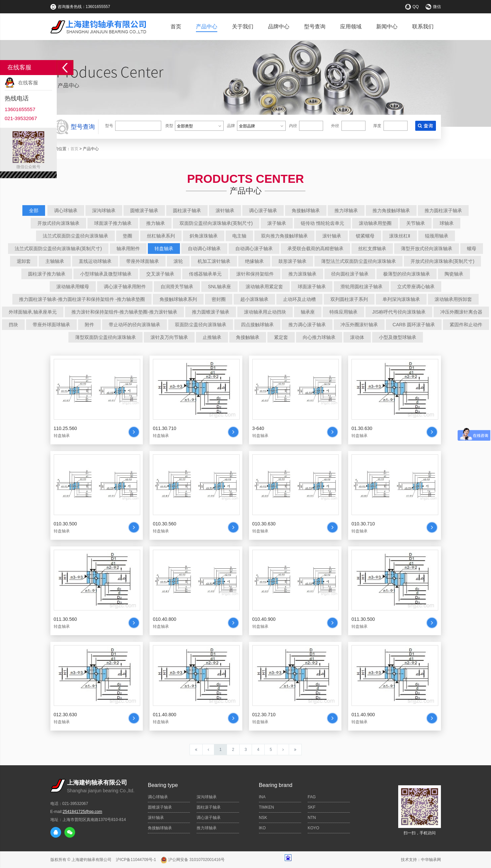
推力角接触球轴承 (391, 210)
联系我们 (423, 27)
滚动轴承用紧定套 (264, 287)
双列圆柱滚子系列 (349, 299)
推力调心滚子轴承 (307, 325)
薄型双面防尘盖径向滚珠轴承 (105, 337)
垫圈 (128, 236)
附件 (89, 325)
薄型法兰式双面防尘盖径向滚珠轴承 (358, 261)
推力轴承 (156, 223)
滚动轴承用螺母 (73, 287)
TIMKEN (267, 807)
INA (262, 797)
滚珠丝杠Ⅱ (400, 236)
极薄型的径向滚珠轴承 (407, 274)
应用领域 (351, 27)
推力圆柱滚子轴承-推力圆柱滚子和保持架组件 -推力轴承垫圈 (82, 299)
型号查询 (315, 27)
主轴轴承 (55, 261)
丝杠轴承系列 (161, 236)
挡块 (13, 325)
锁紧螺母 (365, 236)
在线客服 (28, 83)
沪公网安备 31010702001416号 (193, 860)
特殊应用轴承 (343, 312)
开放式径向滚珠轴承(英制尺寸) (442, 261)
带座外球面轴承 (143, 261)
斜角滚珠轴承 (204, 236)
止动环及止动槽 (299, 299)
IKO (263, 828)
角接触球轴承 (306, 210)
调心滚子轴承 (263, 210)
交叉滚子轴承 (160, 274)
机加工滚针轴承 (214, 261)
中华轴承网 (431, 860)
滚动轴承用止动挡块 (265, 312)
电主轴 (239, 236)
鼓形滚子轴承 (292, 261)
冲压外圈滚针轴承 (359, 325)
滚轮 (178, 261)
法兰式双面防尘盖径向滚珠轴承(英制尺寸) (58, 249)
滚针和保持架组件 (255, 274)
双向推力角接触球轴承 (284, 236)
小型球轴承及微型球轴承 (106, 274)
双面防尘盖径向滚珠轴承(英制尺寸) (216, 223)
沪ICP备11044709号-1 (136, 860)
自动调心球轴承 (204, 249)
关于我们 (243, 27)
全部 (34, 210)
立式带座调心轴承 (416, 287)
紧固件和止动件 (466, 325)
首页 (176, 27)
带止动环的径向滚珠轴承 (135, 325)
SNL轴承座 (219, 287)
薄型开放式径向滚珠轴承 (427, 249)
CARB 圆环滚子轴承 (414, 325)
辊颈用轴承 (437, 236)
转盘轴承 (164, 249)
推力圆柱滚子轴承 (443, 210)
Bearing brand (276, 785)
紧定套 (281, 337)
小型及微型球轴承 (398, 337)
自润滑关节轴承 (177, 287)
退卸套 (24, 261)
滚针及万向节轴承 (169, 337)
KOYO (314, 828)
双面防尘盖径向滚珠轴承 (201, 325)
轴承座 (308, 312)
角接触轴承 (248, 337)
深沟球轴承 (104, 210)
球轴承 (447, 223)
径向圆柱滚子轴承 (350, 274)
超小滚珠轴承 (254, 299)
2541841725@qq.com (82, 812)
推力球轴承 (346, 210)
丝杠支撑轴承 (372, 249)
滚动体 (357, 337)
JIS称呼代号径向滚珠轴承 (399, 312)
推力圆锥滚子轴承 (211, 312)
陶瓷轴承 (454, 274)
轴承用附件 (128, 249)
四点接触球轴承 (257, 325)
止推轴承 (212, 337)
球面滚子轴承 (312, 287)
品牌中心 (279, 27)
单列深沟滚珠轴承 (401, 299)
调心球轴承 (66, 210)
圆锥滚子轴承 (144, 210)
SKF (312, 807)
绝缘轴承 (254, 261)
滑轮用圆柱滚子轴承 (361, 287)
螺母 (472, 249)
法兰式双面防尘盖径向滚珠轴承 (75, 236)
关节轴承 (416, 223)
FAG (312, 797)
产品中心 (207, 27)
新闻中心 (387, 27)
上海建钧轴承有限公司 (91, 860)
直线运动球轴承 (95, 261)
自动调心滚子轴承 (254, 249)
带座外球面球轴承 (51, 325)
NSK (263, 818)
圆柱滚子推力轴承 (47, 274)
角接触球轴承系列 (178, 299)
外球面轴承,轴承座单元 (33, 312)
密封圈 (219, 299)
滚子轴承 (277, 223)
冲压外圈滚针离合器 (461, 312)
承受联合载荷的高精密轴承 (315, 249)
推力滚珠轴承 (302, 274)
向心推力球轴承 (319, 337)
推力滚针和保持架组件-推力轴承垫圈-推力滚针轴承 (124, 312)
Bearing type (163, 785)
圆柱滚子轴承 (187, 210)
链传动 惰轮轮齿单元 (322, 223)
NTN (312, 818)
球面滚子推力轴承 (113, 223)
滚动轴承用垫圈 (375, 223)
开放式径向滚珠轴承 (58, 223)
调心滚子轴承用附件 (125, 287)
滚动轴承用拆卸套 (453, 299)
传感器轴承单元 (205, 274)
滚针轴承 (225, 210)
